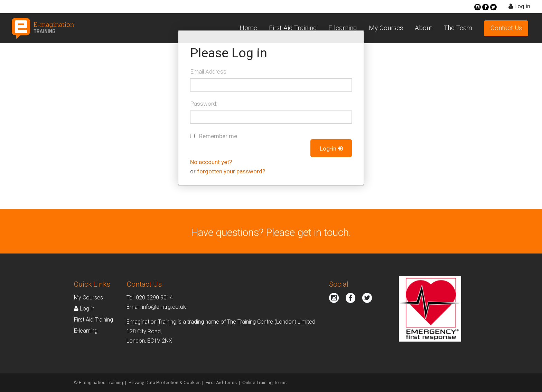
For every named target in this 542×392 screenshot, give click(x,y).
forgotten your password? (231, 171)
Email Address (208, 71)
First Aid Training (293, 28)
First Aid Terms (221, 382)
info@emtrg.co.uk (164, 307)
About (423, 28)
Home (248, 28)
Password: (204, 104)
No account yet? (211, 162)
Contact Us (506, 28)
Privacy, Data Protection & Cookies (165, 382)
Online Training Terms (264, 382)
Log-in (331, 149)
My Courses (386, 28)
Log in (519, 6)
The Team (458, 28)
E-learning (343, 28)
